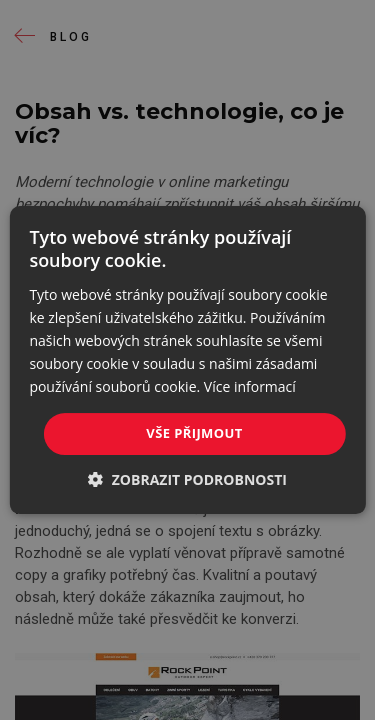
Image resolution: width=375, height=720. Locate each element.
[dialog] (187, 360)
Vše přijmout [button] (194, 433)
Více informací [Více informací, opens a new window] (250, 386)
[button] (187, 479)
